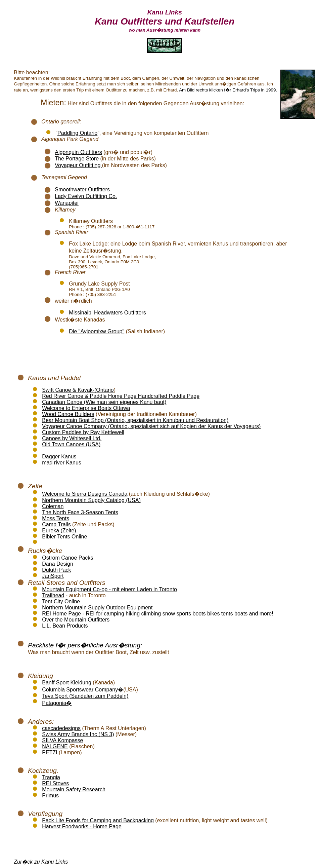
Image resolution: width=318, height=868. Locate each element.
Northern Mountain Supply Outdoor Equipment (97, 608)
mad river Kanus (62, 463)
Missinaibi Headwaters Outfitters (107, 313)
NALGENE (55, 746)
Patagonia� (57, 703)
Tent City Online (61, 601)
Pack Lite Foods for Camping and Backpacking (98, 820)
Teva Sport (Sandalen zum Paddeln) (85, 696)
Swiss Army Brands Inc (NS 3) (78, 734)
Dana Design (58, 564)
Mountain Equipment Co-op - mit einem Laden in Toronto (109, 589)
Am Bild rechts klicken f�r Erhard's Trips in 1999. (228, 90)
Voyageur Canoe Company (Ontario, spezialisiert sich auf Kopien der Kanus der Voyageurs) (151, 426)
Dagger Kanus (59, 457)
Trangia (51, 777)
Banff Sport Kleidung (66, 683)
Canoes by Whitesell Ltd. (72, 438)
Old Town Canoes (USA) (71, 444)
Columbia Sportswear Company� (83, 690)
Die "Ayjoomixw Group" (97, 331)
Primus (50, 796)
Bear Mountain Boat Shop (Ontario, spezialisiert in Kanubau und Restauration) (135, 420)
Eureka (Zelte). (60, 531)
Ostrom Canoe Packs (67, 558)
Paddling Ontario (77, 133)
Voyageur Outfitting (78, 165)
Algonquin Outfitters (78, 152)
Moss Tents (56, 518)
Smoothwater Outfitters (82, 190)
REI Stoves (55, 783)
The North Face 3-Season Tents (80, 512)
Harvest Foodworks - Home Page (82, 826)
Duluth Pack (56, 570)
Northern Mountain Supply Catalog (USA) (91, 500)
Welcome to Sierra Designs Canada (85, 494)
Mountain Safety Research (74, 789)
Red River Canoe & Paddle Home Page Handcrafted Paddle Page (121, 396)
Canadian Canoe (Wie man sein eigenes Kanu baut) (104, 402)
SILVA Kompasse (62, 740)
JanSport (53, 576)
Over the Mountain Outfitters (76, 620)
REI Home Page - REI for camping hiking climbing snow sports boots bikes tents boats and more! (157, 614)
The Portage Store (77, 159)
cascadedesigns (61, 728)
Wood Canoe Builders (68, 414)
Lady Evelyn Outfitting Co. (86, 196)
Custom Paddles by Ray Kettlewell (83, 432)
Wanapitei (67, 203)
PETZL (50, 752)
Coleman (53, 506)
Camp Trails (56, 524)
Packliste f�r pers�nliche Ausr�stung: (85, 645)
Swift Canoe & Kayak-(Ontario (78, 390)
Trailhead (53, 595)
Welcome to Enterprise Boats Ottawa (86, 408)
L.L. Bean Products (65, 626)
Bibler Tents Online (64, 537)
